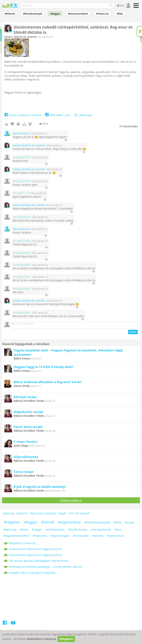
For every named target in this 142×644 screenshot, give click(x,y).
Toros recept (24, 473)
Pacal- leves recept (28, 428)
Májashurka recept (28, 413)
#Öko (120, 14)
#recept (130, 524)
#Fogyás (55, 14)
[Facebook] (5, 624)
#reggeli (37, 531)
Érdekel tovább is (71, 501)
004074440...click (57, 115)
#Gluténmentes (78, 531)
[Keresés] (111, 6)
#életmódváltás (55, 531)
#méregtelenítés (101, 531)
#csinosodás (81, 537)
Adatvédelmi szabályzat (41, 639)
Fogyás (62, 514)
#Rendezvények (33, 14)
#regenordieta (69, 523)
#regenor (12, 523)
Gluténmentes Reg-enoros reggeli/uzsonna (35, 550)
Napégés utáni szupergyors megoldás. (32, 574)
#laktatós (98, 537)
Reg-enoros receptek (43, 514)
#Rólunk (10, 14)
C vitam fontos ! (26, 443)
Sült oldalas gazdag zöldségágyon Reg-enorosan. (39, 562)
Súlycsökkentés (26, 458)
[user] (128, 6)
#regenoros (40, 537)
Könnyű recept (25, 398)
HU (120, 6)
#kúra (118, 531)
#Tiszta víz (102, 14)
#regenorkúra (115, 537)
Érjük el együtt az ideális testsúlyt (40, 488)
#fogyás (31, 523)
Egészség (9, 514)
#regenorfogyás (60, 537)
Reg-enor (22, 514)
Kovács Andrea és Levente (20, 37)
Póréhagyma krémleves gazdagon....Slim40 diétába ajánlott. (46, 568)
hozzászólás (128, 126)
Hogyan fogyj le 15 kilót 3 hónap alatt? (43, 368)
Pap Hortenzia (21, 133)
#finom (24, 531)
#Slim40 (48, 523)
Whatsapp (83, 115)
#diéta (117, 524)
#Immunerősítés (78, 14)
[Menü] (136, 7)
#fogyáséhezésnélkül (16, 537)
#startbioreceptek (97, 523)
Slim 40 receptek (79, 514)
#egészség (10, 531)
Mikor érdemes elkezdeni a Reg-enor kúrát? (48, 383)
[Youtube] (13, 624)
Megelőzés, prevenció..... (24, 544)
